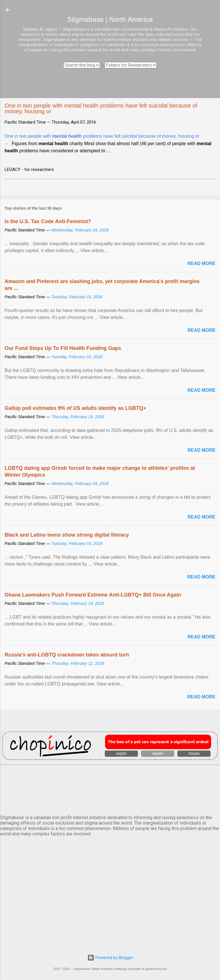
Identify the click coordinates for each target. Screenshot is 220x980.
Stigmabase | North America (110, 19)
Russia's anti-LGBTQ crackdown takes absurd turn (67, 655)
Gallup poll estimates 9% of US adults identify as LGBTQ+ (75, 408)
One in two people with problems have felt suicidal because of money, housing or (102, 136)
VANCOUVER (110, 789)
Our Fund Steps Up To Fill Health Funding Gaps (63, 348)
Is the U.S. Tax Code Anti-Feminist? (48, 221)
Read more (201, 263)
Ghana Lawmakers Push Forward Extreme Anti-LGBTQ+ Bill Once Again (93, 595)
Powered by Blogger (110, 958)
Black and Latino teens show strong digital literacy (67, 535)
